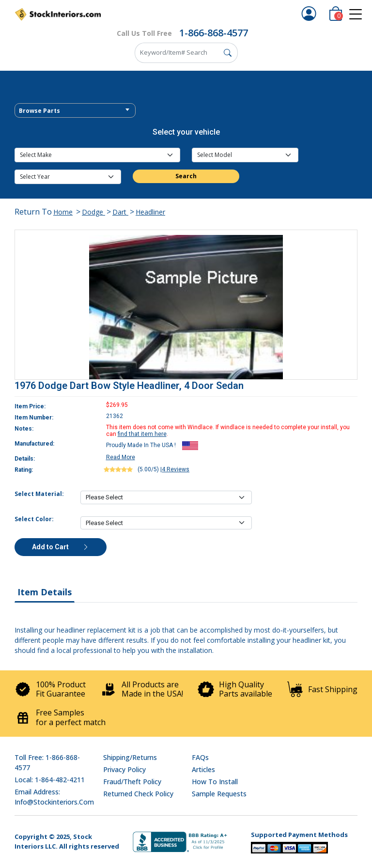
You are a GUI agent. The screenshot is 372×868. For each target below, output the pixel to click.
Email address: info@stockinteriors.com (54, 797)
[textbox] (75, 111)
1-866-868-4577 (214, 33)
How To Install (215, 782)
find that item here (142, 434)
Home (63, 212)
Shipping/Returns (130, 757)
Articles (203, 769)
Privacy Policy (124, 769)
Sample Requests (219, 794)
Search (186, 176)
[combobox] (75, 110)
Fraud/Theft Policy (132, 782)
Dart (120, 212)
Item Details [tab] (45, 592)
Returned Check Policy (138, 794)
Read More (121, 457)
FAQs (200, 757)
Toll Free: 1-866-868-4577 (47, 762)
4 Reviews (176, 469)
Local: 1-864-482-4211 (50, 780)
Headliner (150, 212)
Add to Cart (61, 547)
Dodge (93, 212)
